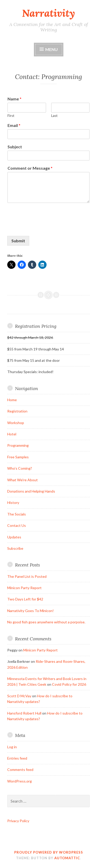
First (11, 116)
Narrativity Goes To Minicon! (31, 611)
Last (54, 116)
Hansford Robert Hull (24, 713)
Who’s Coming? (20, 468)
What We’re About (23, 480)
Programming (18, 445)
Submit (18, 241)
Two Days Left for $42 (25, 599)
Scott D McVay (19, 696)
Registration (17, 411)
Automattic (67, 858)
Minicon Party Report (24, 588)
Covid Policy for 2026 (69, 684)
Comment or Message (30, 168)
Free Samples (18, 457)
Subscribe (15, 548)
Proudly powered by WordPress (49, 852)
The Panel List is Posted (27, 576)
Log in (12, 747)
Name (14, 99)
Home (12, 400)
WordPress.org (20, 781)
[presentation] (47, 227)
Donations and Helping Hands (31, 491)
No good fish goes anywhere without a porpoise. (46, 622)
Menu (51, 49)
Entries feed (17, 758)
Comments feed (20, 770)
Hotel (12, 434)
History (13, 502)
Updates (14, 537)
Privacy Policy (18, 821)
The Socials (17, 514)
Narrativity (48, 13)
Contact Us (17, 525)
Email (14, 125)
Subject (15, 147)
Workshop (16, 423)
